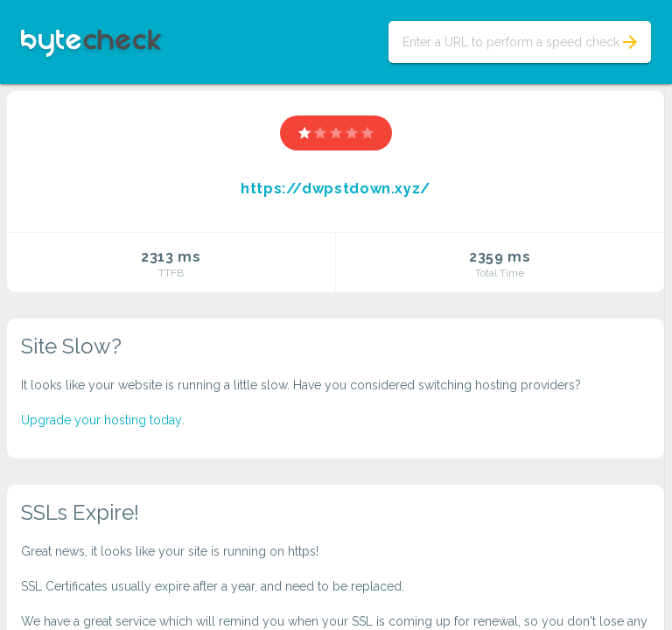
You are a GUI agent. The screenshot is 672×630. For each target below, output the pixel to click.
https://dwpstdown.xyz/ (336, 189)
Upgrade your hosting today (101, 420)
